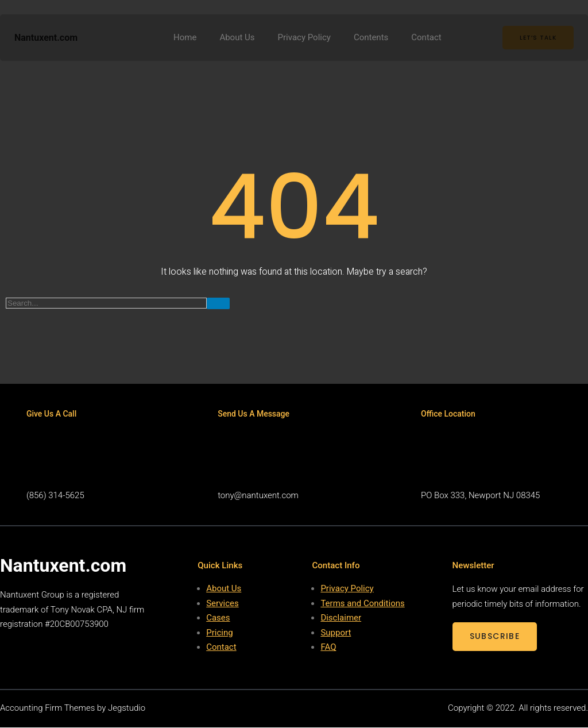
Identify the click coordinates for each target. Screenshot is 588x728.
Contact (221, 648)
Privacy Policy (347, 590)
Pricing (219, 633)
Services (223, 604)
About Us (224, 590)
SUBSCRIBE (495, 637)
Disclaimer (341, 619)
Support (336, 633)
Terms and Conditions (362, 604)
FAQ (328, 648)
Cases (218, 619)
